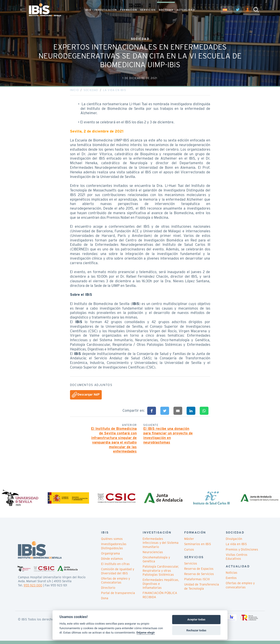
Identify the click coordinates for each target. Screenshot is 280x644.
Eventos (231, 581)
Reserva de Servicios (199, 577)
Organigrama (110, 557)
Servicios (191, 567)
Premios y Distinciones (242, 553)
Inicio (74, 92)
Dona (105, 602)
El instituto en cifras (115, 567)
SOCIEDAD (166, 10)
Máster (189, 542)
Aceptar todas (196, 619)
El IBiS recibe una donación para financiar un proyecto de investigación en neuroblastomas (168, 437)
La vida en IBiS (115, 92)
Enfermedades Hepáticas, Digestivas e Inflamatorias (161, 587)
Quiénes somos (112, 542)
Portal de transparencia (118, 596)
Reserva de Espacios (199, 572)
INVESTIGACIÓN (106, 10)
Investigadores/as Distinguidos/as (114, 549)
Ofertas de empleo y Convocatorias (115, 584)
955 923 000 (33, 589)
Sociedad (91, 92)
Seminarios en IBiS (198, 548)
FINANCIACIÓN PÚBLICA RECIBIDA (160, 598)
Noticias (232, 576)
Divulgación (234, 542)
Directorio (108, 591)
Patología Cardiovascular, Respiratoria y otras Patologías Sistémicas (161, 574)
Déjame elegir (146, 632)
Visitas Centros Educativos (237, 560)
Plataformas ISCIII (197, 583)
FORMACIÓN (129, 10)
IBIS (88, 10)
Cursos (189, 553)
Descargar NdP (86, 396)
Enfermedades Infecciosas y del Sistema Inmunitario (161, 546)
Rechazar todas (196, 630)
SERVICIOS (148, 10)
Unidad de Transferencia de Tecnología (202, 590)
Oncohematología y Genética (156, 563)
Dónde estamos (112, 562)
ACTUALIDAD (186, 10)
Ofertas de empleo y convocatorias (240, 589)
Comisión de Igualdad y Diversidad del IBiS (118, 575)
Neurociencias (153, 555)
